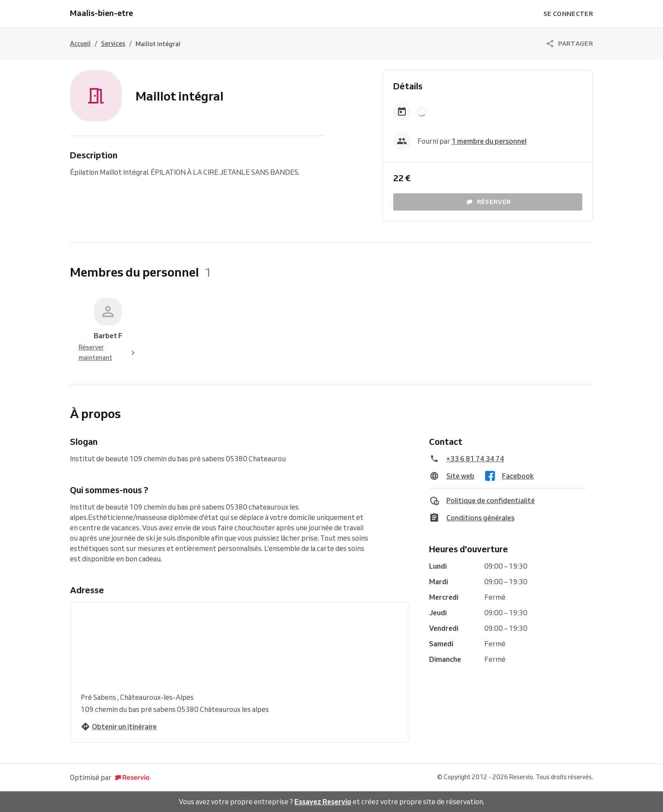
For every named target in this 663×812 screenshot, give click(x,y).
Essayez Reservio (323, 802)
